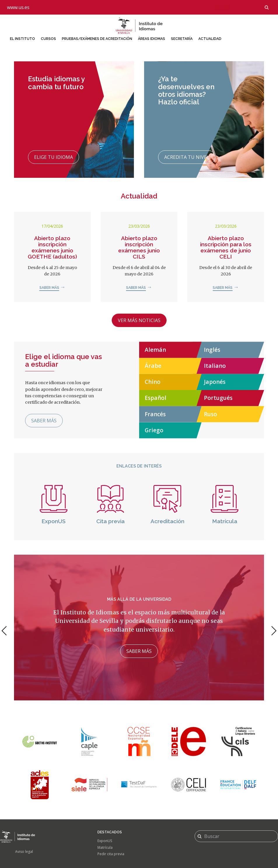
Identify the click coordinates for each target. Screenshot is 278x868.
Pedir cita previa (111, 854)
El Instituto (22, 39)
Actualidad (210, 39)
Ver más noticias (139, 320)
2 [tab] (138, 704)
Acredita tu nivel (187, 157)
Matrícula (105, 847)
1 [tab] (132, 704)
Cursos (48, 39)
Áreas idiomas (152, 39)
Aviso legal (24, 852)
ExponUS (105, 841)
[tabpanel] (139, 628)
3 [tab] (144, 704)
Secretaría (182, 39)
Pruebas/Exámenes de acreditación (97, 39)
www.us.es (18, 7)
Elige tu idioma (54, 157)
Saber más (49, 288)
